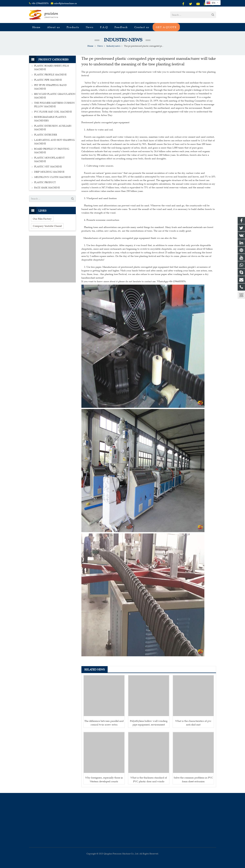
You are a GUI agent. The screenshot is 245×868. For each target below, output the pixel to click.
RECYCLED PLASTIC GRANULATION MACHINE (55, 96)
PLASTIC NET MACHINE (48, 167)
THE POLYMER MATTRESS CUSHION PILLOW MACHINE (54, 105)
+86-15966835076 (40, 3)
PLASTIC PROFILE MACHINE (50, 75)
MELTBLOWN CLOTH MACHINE (53, 177)
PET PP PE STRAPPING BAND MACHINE (50, 87)
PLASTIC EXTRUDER (46, 135)
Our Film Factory (42, 219)
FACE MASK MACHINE (47, 188)
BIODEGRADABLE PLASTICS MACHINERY (50, 119)
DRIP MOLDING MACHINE (49, 172)
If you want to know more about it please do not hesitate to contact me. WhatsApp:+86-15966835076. (134, 281)
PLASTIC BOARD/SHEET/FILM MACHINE (51, 68)
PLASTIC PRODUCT (45, 182)
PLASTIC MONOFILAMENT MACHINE (49, 160)
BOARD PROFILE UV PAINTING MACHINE (52, 151)
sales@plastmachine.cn (65, 3)
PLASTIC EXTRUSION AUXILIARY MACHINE (53, 128)
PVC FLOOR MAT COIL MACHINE (53, 112)
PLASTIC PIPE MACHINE (48, 80)
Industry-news (122, 40)
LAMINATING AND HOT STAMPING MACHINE (54, 142)
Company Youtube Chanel (47, 226)
